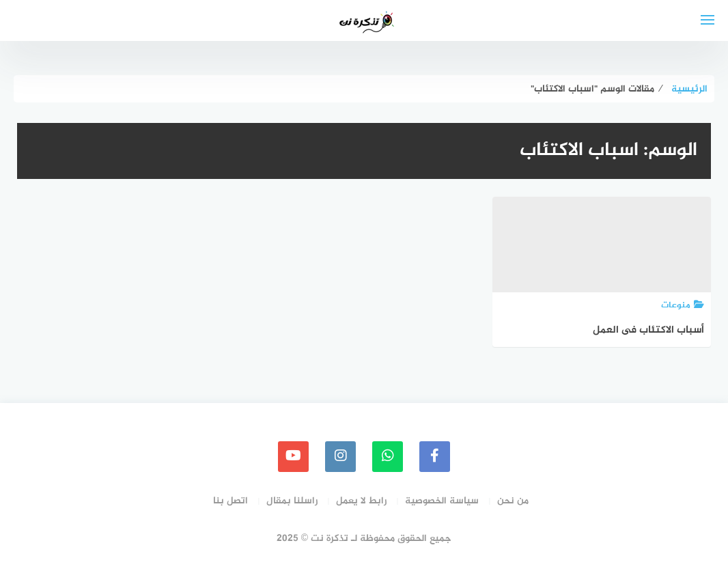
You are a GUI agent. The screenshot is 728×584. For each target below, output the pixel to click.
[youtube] (293, 457)
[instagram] (340, 457)
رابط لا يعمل (361, 501)
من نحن (513, 501)
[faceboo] (435, 457)
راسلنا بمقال (292, 501)
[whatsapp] (388, 457)
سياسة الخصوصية (442, 501)
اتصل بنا (230, 501)
